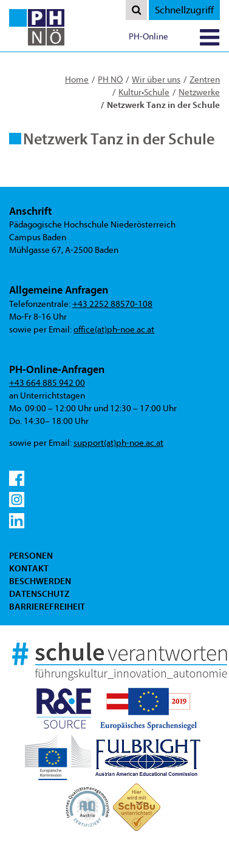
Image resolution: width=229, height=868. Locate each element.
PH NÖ (110, 80)
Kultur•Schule (144, 93)
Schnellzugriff (184, 10)
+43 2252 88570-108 (112, 304)
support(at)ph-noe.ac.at (118, 443)
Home (77, 80)
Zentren (205, 80)
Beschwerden (40, 581)
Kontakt (29, 568)
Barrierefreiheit (47, 607)
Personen (31, 556)
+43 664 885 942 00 (47, 383)
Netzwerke (199, 93)
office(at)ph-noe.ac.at (114, 330)
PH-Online (149, 37)
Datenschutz (39, 594)
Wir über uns (156, 80)
